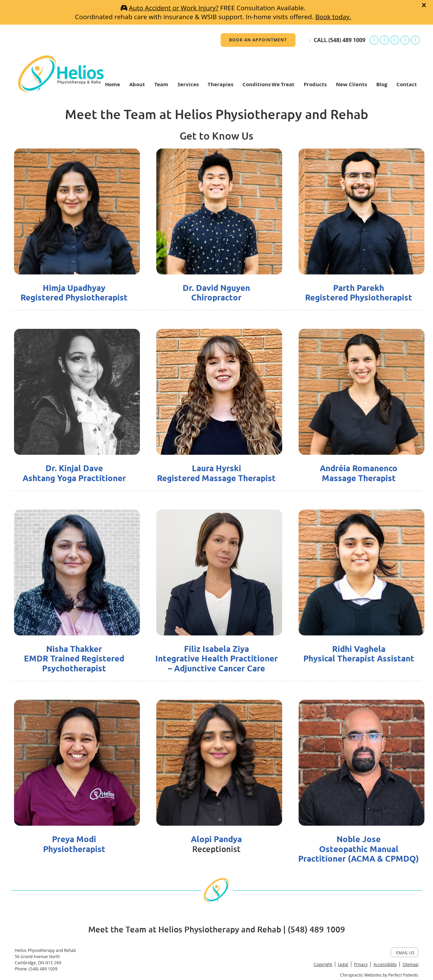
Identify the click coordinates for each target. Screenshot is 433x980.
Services (188, 84)
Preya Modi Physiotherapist (74, 844)
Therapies (220, 84)
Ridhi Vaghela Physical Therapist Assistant (359, 654)
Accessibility (385, 964)
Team (161, 84)
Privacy (361, 964)
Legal (343, 964)
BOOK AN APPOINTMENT (258, 40)
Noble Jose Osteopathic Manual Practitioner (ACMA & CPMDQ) (359, 849)
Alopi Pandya (216, 839)
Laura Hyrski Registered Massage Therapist (216, 473)
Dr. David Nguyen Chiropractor (216, 293)
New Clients (351, 84)
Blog (382, 84)
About (137, 84)
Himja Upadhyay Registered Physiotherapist (74, 293)
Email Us (405, 953)
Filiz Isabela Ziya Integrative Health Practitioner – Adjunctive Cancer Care (216, 659)
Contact (407, 84)
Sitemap (410, 964)
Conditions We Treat (268, 84)
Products (315, 84)
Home (113, 84)
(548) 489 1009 (347, 40)
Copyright (323, 964)
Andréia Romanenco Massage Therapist (359, 473)
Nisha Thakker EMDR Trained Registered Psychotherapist (74, 659)
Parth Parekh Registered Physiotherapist (359, 293)
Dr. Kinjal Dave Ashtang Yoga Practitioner (74, 473)
